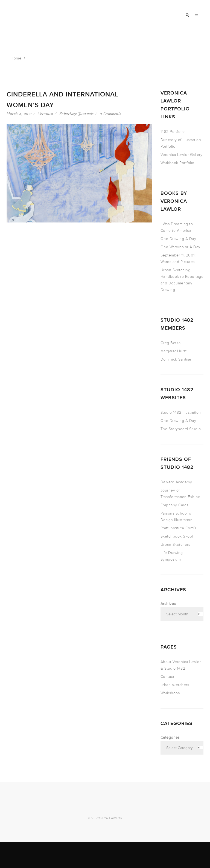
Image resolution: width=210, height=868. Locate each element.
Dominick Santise (176, 359)
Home (16, 58)
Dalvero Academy (176, 482)
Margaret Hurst (174, 351)
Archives (168, 604)
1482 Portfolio (173, 132)
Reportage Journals (77, 114)
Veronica (46, 114)
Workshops (170, 693)
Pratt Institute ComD (178, 528)
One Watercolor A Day (180, 247)
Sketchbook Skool (177, 536)
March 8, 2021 (19, 114)
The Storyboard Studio (181, 429)
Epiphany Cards (174, 505)
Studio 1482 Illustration (181, 412)
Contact (167, 677)
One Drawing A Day (178, 239)
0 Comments (111, 114)
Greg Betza (171, 343)
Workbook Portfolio (177, 163)
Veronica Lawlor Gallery (182, 155)
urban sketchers (175, 685)
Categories (170, 737)
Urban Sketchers (175, 545)
